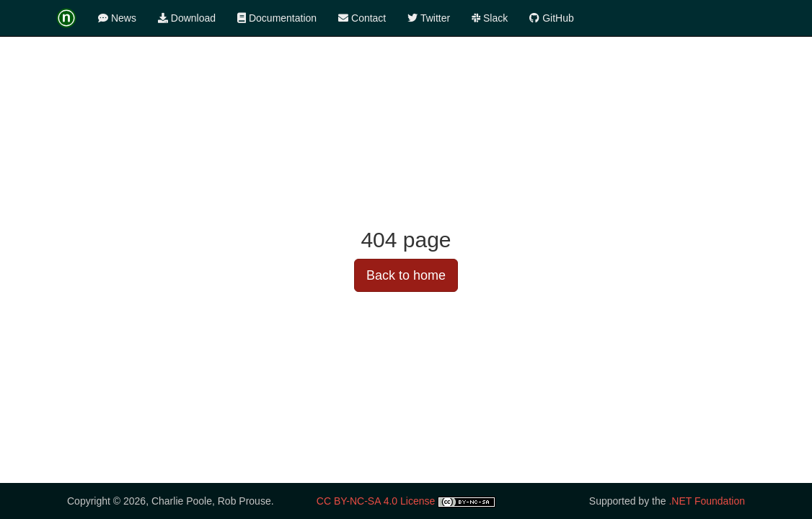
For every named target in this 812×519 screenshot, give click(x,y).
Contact (362, 18)
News (117, 18)
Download (187, 18)
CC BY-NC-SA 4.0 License (376, 501)
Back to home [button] (406, 275)
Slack (490, 18)
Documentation (277, 18)
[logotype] (72, 18)
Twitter (429, 18)
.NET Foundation (707, 501)
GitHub (551, 18)
